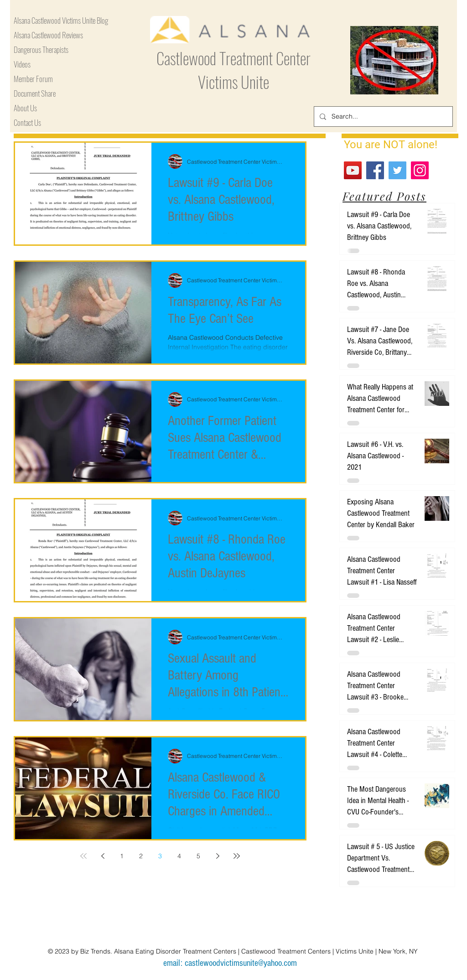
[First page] (83, 856)
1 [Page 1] (122, 856)
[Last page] (237, 856)
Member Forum (33, 79)
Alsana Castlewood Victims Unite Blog (61, 20)
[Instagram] (420, 170)
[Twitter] (397, 170)
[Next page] (218, 856)
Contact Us (27, 122)
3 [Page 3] (160, 856)
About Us (25, 108)
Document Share (35, 93)
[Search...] (382, 117)
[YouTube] (353, 170)
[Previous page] (103, 856)
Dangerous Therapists (41, 49)
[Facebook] (375, 170)
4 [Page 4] (179, 856)
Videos (22, 64)
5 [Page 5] (198, 856)
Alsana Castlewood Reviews (48, 35)
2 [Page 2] (141, 856)
